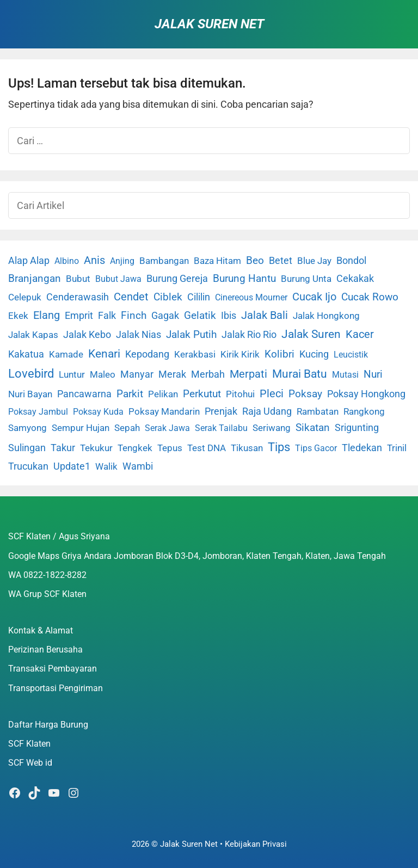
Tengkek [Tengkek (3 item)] (135, 448)
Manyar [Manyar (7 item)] (137, 374)
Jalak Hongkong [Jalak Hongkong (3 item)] (326, 316)
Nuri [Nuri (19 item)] (373, 374)
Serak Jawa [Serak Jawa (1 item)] (167, 428)
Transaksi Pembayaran (53, 669)
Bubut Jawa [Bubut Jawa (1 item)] (118, 279)
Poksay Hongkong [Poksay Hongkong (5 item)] (366, 394)
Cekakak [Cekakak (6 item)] (355, 279)
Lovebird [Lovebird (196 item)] (31, 373)
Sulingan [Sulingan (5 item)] (27, 448)
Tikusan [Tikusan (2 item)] (247, 448)
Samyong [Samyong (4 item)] (27, 428)
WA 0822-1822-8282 (47, 575)
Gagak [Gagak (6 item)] (165, 316)
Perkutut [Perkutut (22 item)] (202, 394)
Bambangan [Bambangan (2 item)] (164, 261)
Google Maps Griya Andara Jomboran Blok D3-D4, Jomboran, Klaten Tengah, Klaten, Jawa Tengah (197, 556)
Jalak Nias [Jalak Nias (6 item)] (139, 335)
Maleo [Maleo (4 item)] (103, 374)
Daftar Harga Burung (48, 725)
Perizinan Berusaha (45, 650)
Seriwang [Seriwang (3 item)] (272, 428)
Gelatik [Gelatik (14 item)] (200, 316)
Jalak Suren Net (209, 24)
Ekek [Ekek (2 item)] (18, 316)
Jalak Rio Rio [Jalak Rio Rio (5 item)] (249, 335)
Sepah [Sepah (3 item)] (127, 428)
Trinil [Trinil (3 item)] (397, 448)
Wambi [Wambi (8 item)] (138, 466)
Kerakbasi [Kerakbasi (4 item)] (195, 354)
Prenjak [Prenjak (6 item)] (221, 411)
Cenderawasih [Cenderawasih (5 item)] (78, 297)
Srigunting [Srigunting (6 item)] (357, 428)
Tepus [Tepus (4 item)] (170, 448)
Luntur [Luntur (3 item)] (72, 374)
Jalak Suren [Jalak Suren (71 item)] (311, 334)
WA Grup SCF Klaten (47, 594)
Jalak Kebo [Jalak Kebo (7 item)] (87, 334)
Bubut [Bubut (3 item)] (78, 279)
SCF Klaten (29, 744)
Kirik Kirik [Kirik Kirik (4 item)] (240, 354)
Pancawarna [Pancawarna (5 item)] (84, 394)
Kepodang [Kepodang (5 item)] (147, 354)
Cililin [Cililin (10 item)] (199, 297)
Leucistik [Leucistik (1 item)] (351, 355)
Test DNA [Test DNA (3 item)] (207, 448)
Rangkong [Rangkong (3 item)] (364, 411)
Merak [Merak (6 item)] (172, 374)
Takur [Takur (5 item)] (63, 448)
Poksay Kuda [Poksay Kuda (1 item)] (98, 412)
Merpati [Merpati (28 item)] (248, 374)
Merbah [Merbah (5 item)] (208, 374)
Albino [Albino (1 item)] (67, 261)
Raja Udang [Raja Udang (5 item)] (267, 411)
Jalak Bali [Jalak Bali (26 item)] (265, 315)
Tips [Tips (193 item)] (279, 447)
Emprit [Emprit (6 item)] (79, 316)
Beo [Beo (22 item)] (255, 260)
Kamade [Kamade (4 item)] (66, 354)
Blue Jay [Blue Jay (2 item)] (314, 261)
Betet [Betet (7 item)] (281, 260)
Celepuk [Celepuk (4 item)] (25, 297)
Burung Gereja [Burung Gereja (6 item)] (177, 279)
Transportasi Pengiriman (56, 688)
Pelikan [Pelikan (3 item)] (163, 394)
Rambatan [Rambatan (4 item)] (318, 411)
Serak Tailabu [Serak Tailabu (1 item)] (221, 428)
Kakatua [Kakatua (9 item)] (26, 354)
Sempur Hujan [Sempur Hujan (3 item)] (81, 428)
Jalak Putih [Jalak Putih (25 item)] (191, 334)
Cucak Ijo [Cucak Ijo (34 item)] (314, 297)
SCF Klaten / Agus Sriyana (59, 536)
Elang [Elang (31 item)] (47, 315)
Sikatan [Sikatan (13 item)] (313, 428)
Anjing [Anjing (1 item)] (122, 261)
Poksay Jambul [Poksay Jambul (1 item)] (38, 412)
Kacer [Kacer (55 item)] (360, 334)
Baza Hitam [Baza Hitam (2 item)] (217, 261)
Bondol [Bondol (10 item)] (351, 260)
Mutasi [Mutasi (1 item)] (345, 375)
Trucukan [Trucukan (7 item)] (28, 466)
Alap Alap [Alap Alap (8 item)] (29, 260)
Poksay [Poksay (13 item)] (305, 394)
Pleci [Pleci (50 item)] (272, 393)
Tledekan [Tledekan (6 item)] (362, 448)
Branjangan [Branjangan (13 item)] (35, 279)
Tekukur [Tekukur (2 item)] (96, 448)
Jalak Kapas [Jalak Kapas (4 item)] (33, 335)
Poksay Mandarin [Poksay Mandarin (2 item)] (164, 412)
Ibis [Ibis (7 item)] (229, 315)
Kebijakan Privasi (256, 844)
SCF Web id (30, 763)
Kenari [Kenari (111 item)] (104, 353)
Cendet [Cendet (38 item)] (131, 297)
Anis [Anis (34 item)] (94, 260)
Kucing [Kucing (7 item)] (314, 354)
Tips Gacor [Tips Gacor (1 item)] (316, 448)
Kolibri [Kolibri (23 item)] (279, 354)
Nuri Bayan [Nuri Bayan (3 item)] (30, 394)
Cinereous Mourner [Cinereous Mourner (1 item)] (251, 297)
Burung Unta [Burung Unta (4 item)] (306, 279)
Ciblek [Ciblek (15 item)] (168, 297)
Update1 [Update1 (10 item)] (72, 466)
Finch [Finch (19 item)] (134, 315)
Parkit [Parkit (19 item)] (130, 394)
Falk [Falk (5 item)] (107, 316)
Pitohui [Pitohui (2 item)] (240, 394)
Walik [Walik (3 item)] (106, 466)
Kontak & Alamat (41, 630)
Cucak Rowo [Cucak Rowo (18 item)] (370, 297)
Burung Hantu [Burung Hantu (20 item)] (244, 278)
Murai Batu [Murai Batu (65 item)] (300, 374)
